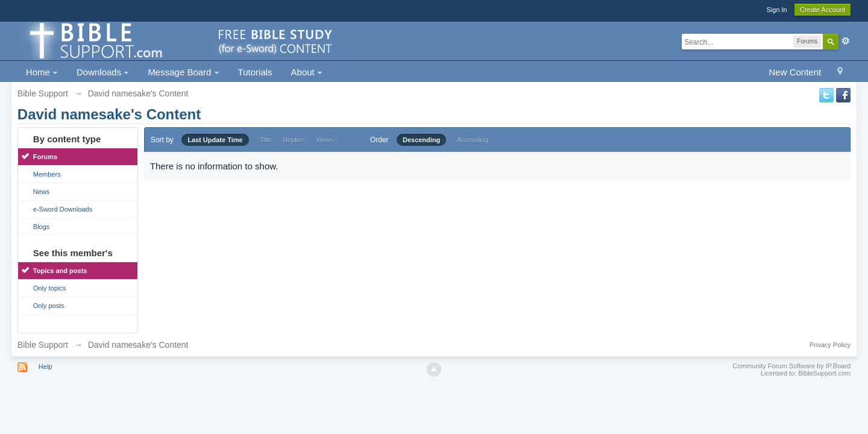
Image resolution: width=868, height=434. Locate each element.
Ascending (472, 140)
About (307, 72)
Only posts (49, 306)
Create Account (822, 10)
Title (266, 140)
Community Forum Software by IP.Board (791, 366)
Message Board (183, 72)
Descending (421, 140)
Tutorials (255, 72)
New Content (795, 72)
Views (325, 140)
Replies (294, 140)
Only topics (49, 288)
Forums (45, 157)
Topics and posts (60, 271)
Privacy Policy (830, 345)
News (42, 192)
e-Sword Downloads (63, 209)
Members (47, 174)
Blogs (42, 227)
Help (46, 366)
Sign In (776, 10)
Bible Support (43, 345)
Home (42, 72)
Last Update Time (215, 140)
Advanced (846, 41)
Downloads (103, 72)
